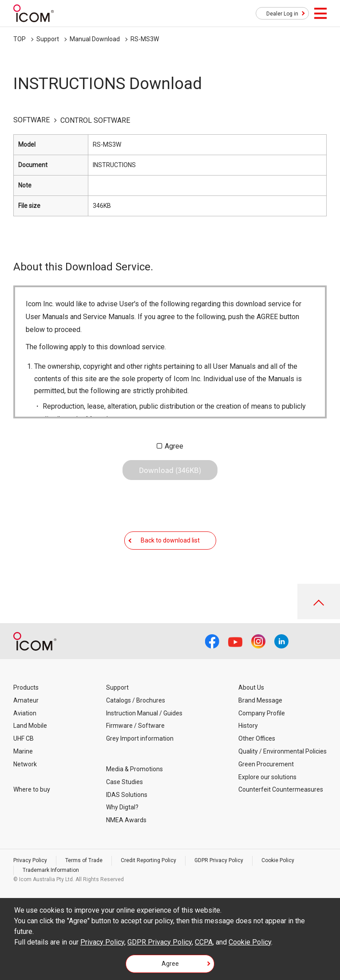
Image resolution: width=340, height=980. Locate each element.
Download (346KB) (170, 470)
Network (25, 764)
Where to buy (32, 789)
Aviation (25, 713)
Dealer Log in (282, 14)
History (248, 726)
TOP (20, 39)
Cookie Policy (278, 860)
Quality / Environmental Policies (283, 751)
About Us (251, 687)
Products (26, 687)
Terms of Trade (84, 860)
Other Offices (257, 738)
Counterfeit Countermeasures (281, 789)
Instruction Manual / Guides (144, 713)
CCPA (204, 942)
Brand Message (260, 700)
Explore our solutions (267, 777)
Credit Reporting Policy (148, 860)
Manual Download (95, 39)
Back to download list (170, 540)
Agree (174, 446)
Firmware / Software (135, 726)
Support (48, 39)
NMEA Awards (126, 820)
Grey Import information (140, 738)
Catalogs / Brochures (136, 700)
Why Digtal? (122, 807)
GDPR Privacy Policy (219, 860)
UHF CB (24, 738)
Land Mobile (30, 726)
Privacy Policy (30, 860)
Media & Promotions (134, 769)
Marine (23, 751)
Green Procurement (266, 764)
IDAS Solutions (127, 795)
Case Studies (125, 782)
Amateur (26, 700)
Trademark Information (51, 870)
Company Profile (262, 713)
